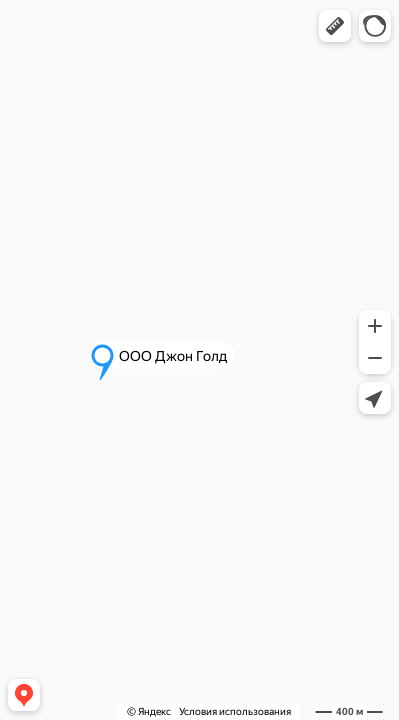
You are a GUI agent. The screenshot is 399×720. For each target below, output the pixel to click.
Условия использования (235, 711)
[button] (335, 26)
